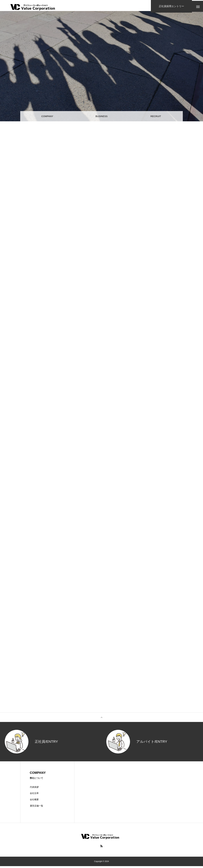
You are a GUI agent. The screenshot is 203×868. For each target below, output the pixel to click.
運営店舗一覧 (36, 808)
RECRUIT (156, 117)
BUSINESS (101, 117)
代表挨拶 (34, 789)
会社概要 (34, 801)
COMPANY (47, 117)
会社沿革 (34, 795)
